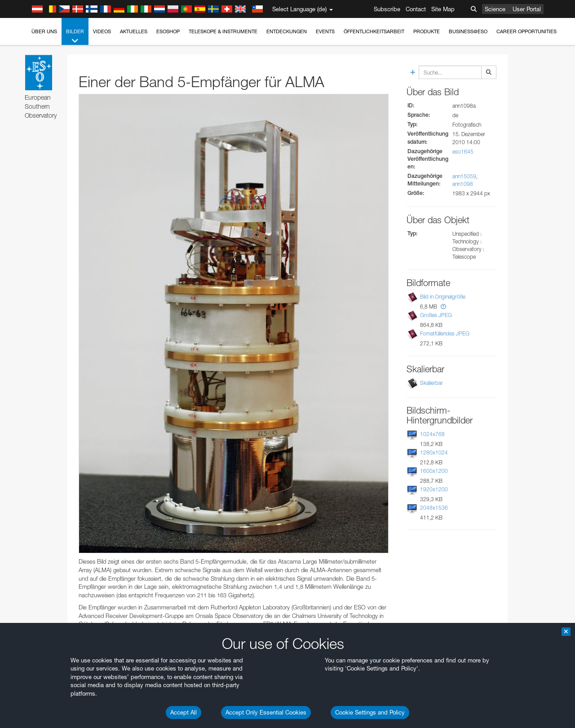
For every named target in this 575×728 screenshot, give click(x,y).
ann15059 (464, 176)
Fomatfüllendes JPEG (445, 333)
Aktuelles (134, 31)
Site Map (443, 9)
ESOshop (168, 31)
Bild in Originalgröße (443, 297)
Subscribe (387, 9)
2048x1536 (434, 508)
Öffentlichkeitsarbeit (374, 31)
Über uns (44, 31)
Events (325, 31)
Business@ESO (468, 31)
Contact (416, 9)
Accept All (184, 712)
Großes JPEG (436, 315)
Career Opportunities (526, 31)
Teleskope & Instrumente (223, 31)
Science (495, 9)
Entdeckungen (287, 31)
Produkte (427, 31)
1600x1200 (434, 471)
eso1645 (463, 152)
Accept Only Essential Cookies (266, 712)
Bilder (75, 37)
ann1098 (463, 184)
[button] (443, 307)
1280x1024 (434, 452)
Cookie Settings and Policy (370, 712)
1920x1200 (434, 489)
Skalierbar (431, 383)
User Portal (527, 9)
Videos (102, 31)
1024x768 (432, 434)
